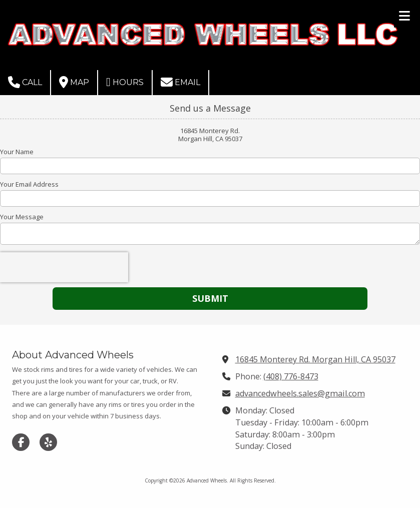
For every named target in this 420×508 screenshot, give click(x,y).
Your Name (17, 152)
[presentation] (64, 267)
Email (180, 82)
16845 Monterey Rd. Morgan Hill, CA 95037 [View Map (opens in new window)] (315, 359)
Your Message (22, 217)
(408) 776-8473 (291, 376)
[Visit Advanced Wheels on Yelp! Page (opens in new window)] (48, 442)
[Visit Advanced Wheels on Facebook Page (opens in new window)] (21, 442)
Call (25, 82)
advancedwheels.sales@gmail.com (300, 393)
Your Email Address (29, 184)
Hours (125, 82)
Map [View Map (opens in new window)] (74, 82)
